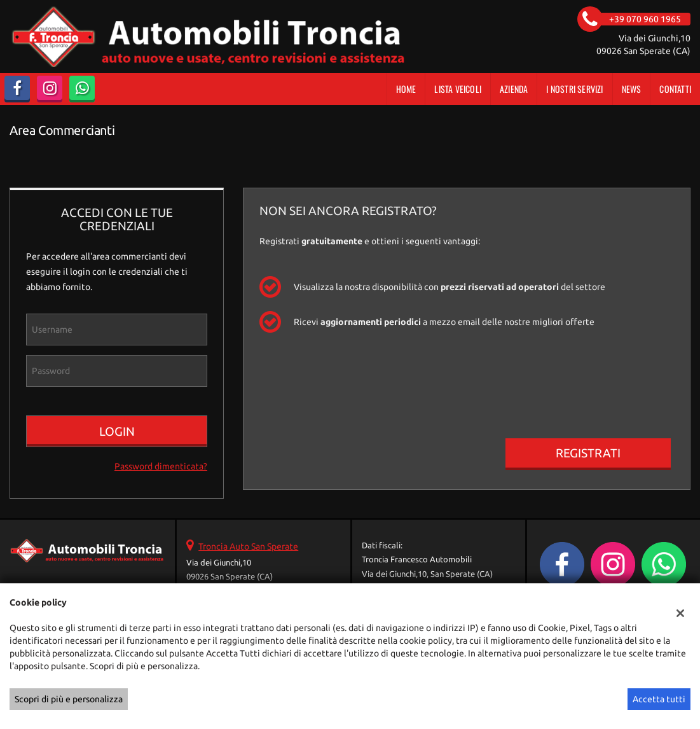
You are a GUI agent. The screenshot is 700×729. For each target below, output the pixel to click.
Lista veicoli (458, 89)
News (632, 89)
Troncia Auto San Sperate (248, 546)
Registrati (588, 453)
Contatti (675, 89)
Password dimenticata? (161, 466)
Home (406, 89)
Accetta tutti (659, 699)
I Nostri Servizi (574, 89)
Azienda (514, 89)
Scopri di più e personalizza (69, 699)
